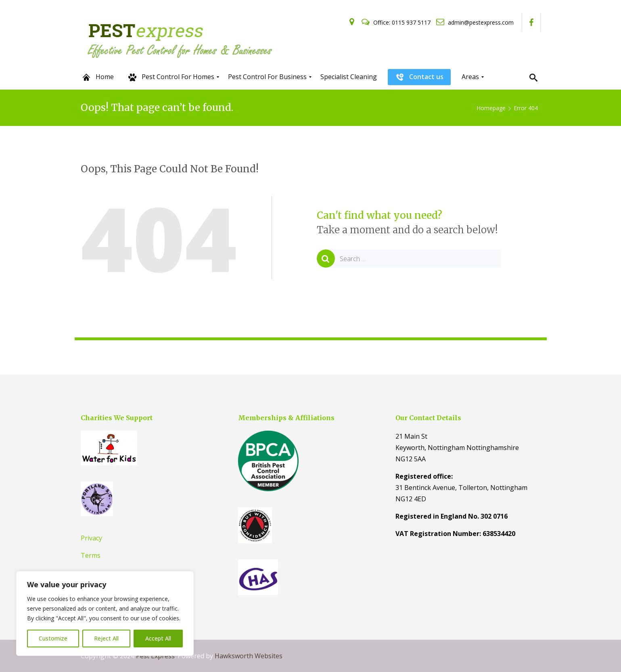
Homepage (491, 108)
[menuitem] (98, 77)
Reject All (106, 638)
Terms (91, 555)
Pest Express (155, 656)
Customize (53, 638)
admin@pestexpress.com (475, 22)
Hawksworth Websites (249, 656)
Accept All (158, 638)
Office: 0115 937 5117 (397, 22)
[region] (105, 613)
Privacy (91, 538)
